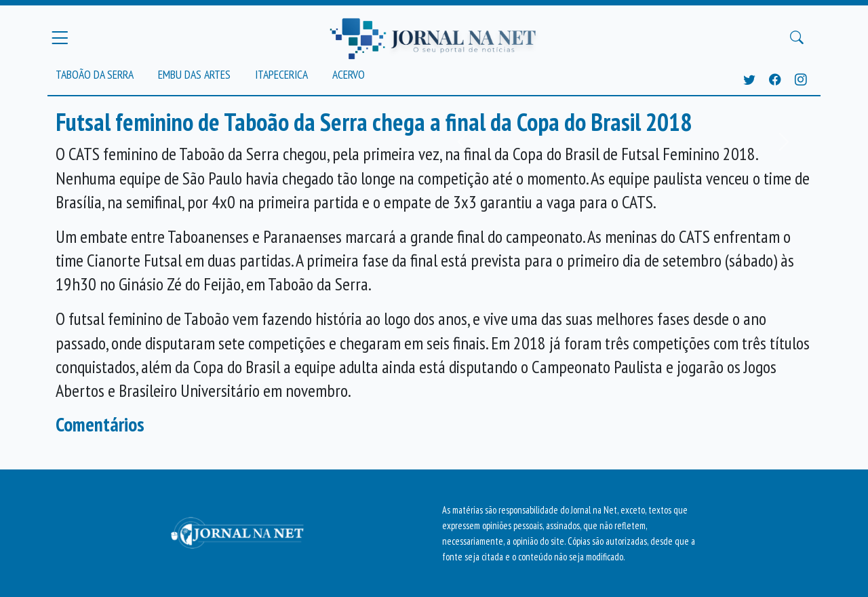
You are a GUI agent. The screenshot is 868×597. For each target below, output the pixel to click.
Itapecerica (281, 74)
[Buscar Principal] (797, 38)
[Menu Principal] (60, 37)
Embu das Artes (194, 74)
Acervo (349, 74)
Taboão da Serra (95, 74)
